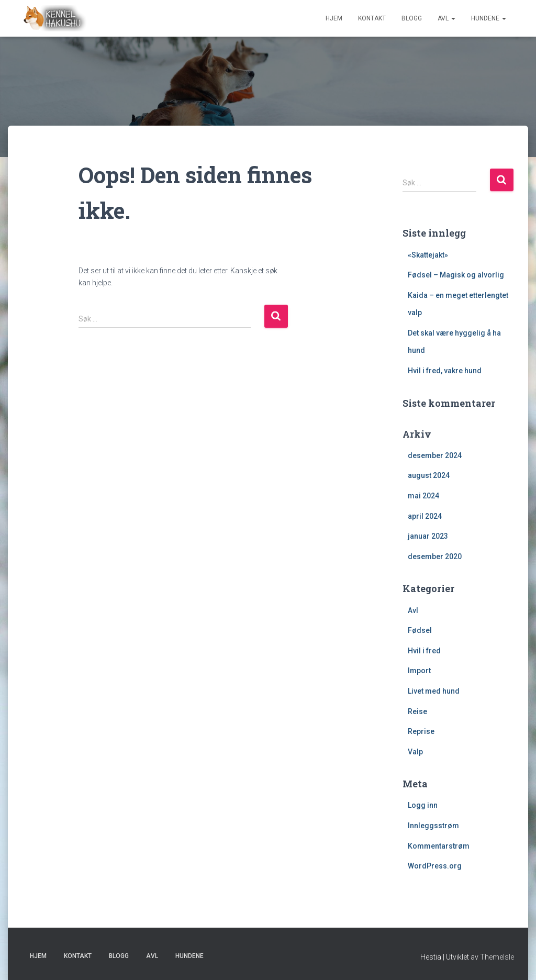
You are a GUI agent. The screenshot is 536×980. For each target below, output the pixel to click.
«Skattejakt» (428, 255)
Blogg (412, 18)
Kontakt (372, 18)
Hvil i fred (424, 651)
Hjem (334, 18)
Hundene (489, 18)
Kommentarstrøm (439, 846)
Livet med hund (434, 691)
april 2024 (425, 516)
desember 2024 (435, 455)
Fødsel (420, 630)
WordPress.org (435, 866)
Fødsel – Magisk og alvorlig (456, 275)
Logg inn (423, 805)
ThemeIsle (497, 957)
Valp (415, 752)
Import (419, 671)
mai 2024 (423, 496)
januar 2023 (428, 536)
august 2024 (429, 475)
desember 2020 (435, 556)
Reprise (421, 731)
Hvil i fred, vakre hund (445, 371)
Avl (446, 18)
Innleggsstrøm (433, 826)
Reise (417, 711)
